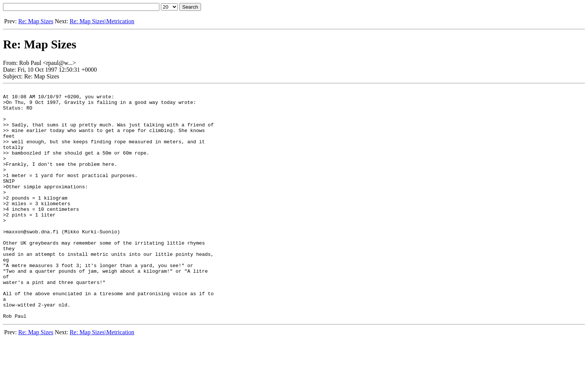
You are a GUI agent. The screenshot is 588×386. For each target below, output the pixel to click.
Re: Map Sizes (36, 21)
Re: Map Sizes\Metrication (102, 21)
